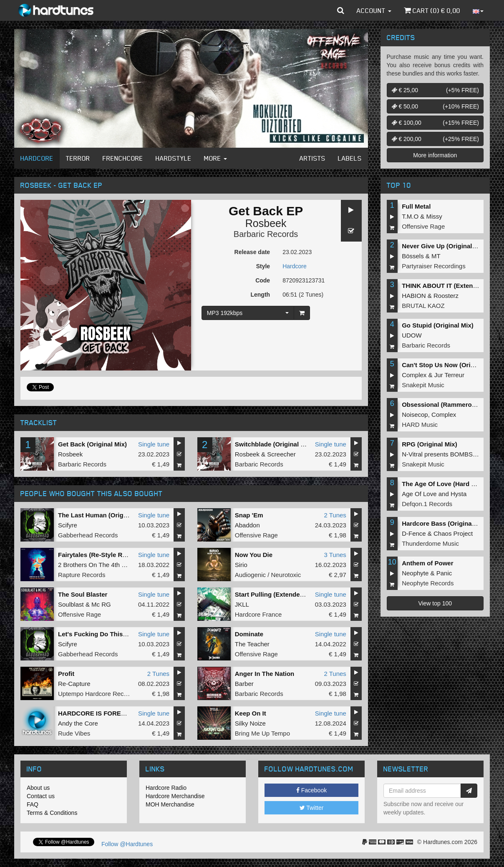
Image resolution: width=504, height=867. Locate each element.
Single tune (154, 444)
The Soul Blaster (83, 594)
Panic (444, 573)
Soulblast (71, 604)
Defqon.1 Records (427, 504)
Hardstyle (174, 158)
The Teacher (252, 644)
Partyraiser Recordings (434, 266)
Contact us (41, 796)
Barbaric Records (266, 234)
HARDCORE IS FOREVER (96, 713)
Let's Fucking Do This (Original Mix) (111, 634)
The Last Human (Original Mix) (103, 515)
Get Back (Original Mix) (92, 444)
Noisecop (415, 415)
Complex (414, 375)
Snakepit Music (423, 385)
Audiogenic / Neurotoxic (268, 575)
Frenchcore (123, 158)
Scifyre (68, 525)
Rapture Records (82, 575)
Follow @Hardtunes (127, 844)
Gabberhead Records (88, 535)
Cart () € (432, 10)
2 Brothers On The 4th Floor (97, 565)
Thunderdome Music (430, 543)
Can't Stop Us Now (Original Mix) (451, 365)
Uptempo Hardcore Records (97, 694)
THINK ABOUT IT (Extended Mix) (450, 286)
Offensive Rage (256, 535)
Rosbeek (266, 223)
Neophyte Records (428, 583)
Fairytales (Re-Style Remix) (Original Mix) (119, 555)
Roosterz (446, 296)
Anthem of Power (427, 563)
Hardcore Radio (166, 788)
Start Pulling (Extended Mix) (276, 594)
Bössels (413, 256)
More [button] (215, 158)
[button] (341, 10)
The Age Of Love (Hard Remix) (447, 484)
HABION (414, 296)
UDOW (412, 335)
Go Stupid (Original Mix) (438, 325)
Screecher (281, 454)
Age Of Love (419, 494)
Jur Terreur (449, 375)
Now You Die (254, 555)
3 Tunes (335, 555)
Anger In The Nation (265, 674)
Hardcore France (258, 614)
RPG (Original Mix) (430, 444)
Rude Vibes (74, 733)
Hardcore (37, 158)
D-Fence (414, 533)
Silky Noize (250, 723)
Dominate (249, 634)
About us (38, 788)
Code (263, 280)
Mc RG (101, 604)
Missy (434, 216)
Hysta (459, 494)
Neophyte (415, 573)
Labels (350, 158)
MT (436, 256)
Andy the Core (78, 723)
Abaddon (247, 525)
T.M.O (410, 216)
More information (435, 155)
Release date (252, 252)
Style (263, 266)
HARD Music (420, 425)
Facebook (311, 790)
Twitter (312, 808)
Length (260, 295)
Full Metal (416, 206)
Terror (78, 158)
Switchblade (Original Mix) (274, 444)
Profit (66, 674)
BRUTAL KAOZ (423, 306)
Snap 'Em (249, 515)
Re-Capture (74, 684)
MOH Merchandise (170, 804)
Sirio (241, 565)
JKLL (242, 604)
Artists (312, 158)
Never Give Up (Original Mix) (444, 246)
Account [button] (374, 10)
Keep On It (251, 713)
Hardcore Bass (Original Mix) (445, 523)
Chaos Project (453, 533)
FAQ (33, 804)
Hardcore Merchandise (175, 796)
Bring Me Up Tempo (262, 733)
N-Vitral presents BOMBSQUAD (446, 454)
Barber (244, 684)
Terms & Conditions (52, 813)
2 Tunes (335, 515)
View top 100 (435, 603)
